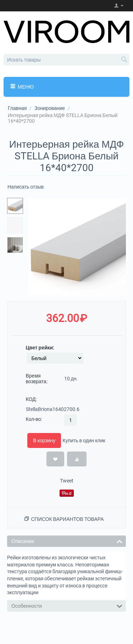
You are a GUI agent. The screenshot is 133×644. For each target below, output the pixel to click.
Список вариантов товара (67, 519)
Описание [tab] (67, 541)
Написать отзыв (26, 187)
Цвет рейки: (40, 348)
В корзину (44, 440)
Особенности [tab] (67, 605)
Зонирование (50, 108)
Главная (17, 108)
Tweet (67, 481)
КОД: (31, 399)
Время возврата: (37, 379)
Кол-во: (34, 419)
